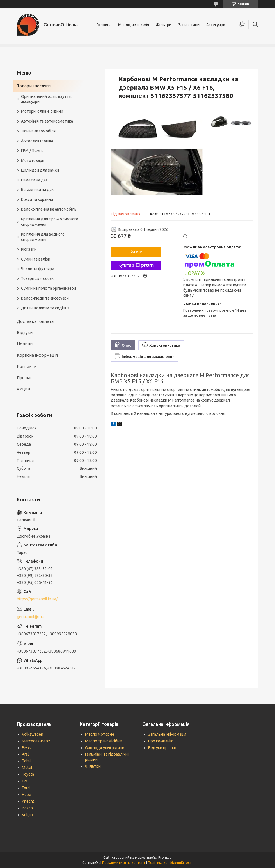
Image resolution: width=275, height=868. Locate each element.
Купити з (136, 265)
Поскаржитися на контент (124, 863)
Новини (25, 344)
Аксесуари (216, 25)
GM (25, 781)
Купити (136, 252)
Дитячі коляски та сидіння (45, 308)
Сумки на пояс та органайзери (49, 288)
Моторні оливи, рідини (42, 111)
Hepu (27, 795)
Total (26, 761)
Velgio (27, 815)
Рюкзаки (29, 249)
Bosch (27, 808)
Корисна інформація (37, 355)
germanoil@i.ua (30, 617)
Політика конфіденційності (170, 863)
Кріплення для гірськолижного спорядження (50, 222)
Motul (27, 768)
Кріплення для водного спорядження (43, 237)
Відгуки (25, 332)
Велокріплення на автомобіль (49, 209)
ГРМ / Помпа (32, 151)
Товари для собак (37, 278)
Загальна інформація (167, 734)
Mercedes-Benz (36, 741)
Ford (26, 788)
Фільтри (164, 25)
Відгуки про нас (162, 748)
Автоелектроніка (37, 141)
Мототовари (33, 160)
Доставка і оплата (35, 321)
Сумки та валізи (36, 259)
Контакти (27, 366)
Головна (104, 25)
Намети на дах (34, 180)
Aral (25, 754)
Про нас (25, 378)
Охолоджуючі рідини (105, 748)
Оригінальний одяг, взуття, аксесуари (46, 99)
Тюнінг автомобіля (38, 131)
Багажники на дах (37, 190)
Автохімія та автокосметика (47, 121)
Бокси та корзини (37, 199)
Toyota (28, 774)
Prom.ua (165, 857)
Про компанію (161, 741)
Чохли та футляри (38, 269)
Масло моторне (100, 734)
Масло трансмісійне (103, 741)
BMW (27, 748)
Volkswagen (33, 734)
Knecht (28, 801)
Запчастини (189, 25)
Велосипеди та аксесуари (45, 298)
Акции (23, 389)
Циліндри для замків (40, 170)
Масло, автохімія (134, 25)
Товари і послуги (34, 86)
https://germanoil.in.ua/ (37, 599)
